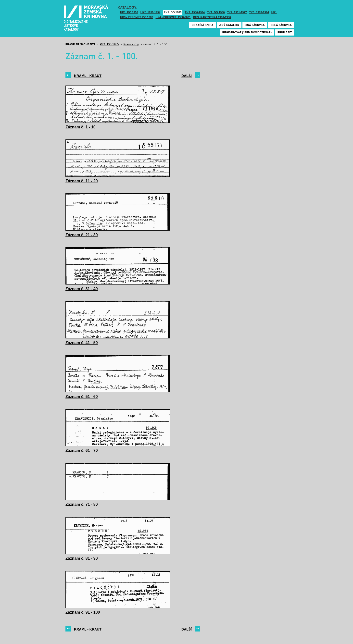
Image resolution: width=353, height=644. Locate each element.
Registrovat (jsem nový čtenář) (247, 32)
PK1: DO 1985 (173, 12)
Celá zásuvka (281, 25)
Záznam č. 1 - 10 (81, 127)
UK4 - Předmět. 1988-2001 (173, 17)
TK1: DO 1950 (216, 12)
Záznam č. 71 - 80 (82, 504)
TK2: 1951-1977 (237, 12)
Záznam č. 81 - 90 (82, 558)
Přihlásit (285, 32)
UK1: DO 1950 (129, 12)
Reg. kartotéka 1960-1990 (212, 17)
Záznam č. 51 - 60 (82, 397)
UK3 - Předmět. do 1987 (137, 17)
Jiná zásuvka (255, 25)
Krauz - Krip (131, 44)
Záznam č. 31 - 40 (82, 289)
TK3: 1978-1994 (259, 12)
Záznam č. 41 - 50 (82, 343)
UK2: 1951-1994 (150, 12)
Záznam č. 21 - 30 (82, 235)
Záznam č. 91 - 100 (83, 612)
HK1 (274, 12)
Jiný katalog (229, 25)
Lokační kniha (202, 25)
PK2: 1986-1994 (195, 12)
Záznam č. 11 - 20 (82, 181)
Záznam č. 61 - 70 (82, 451)
